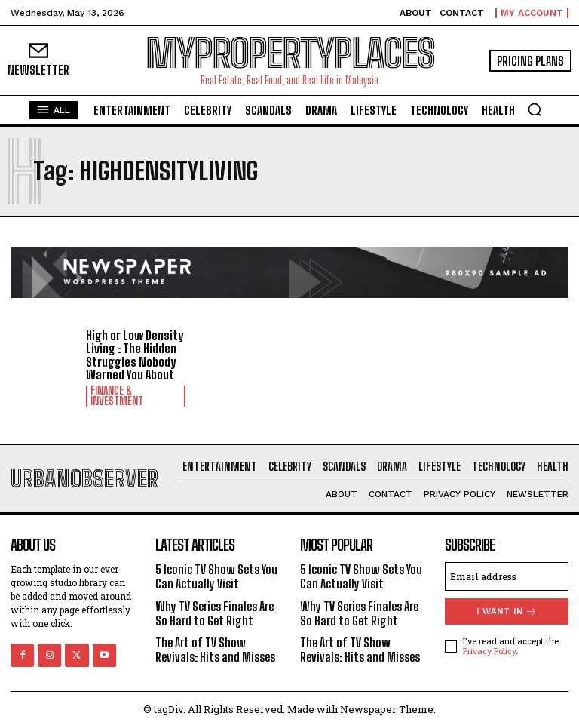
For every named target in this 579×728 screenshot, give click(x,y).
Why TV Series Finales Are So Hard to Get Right (214, 613)
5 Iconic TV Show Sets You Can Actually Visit (216, 576)
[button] (535, 109)
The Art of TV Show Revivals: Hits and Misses (215, 650)
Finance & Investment (117, 396)
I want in (507, 611)
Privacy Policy (489, 651)
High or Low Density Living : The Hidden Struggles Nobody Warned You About (135, 355)
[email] (507, 576)
